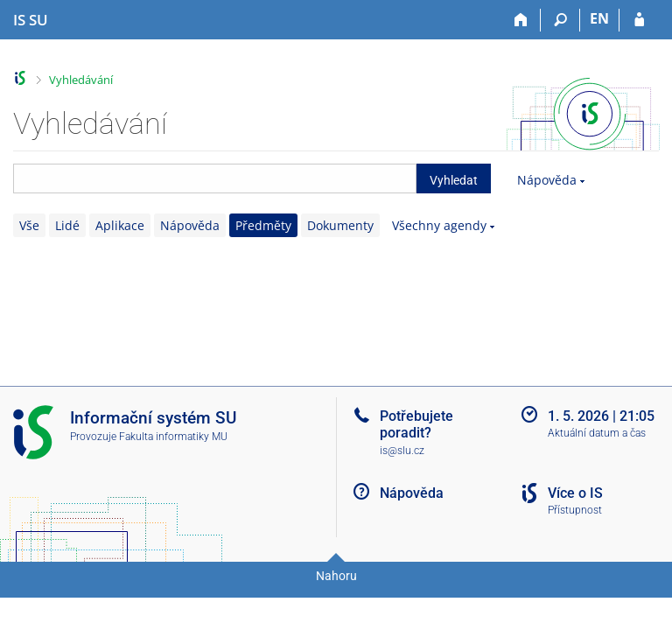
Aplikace (120, 225)
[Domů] (521, 20)
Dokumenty (340, 225)
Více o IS (575, 493)
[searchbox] (215, 178)
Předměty (263, 225)
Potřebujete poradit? (416, 424)
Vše (29, 225)
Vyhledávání (81, 80)
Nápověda (547, 180)
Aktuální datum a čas (597, 433)
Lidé (67, 225)
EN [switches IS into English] (599, 18)
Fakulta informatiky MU (173, 437)
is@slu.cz (402, 451)
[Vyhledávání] (560, 20)
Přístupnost (575, 510)
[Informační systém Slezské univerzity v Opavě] (31, 20)
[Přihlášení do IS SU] (639, 20)
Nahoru (336, 576)
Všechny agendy (439, 225)
